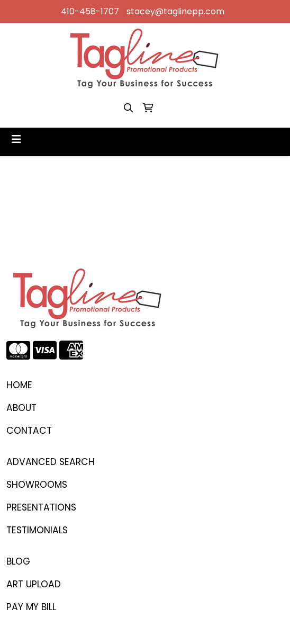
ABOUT (21, 408)
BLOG (18, 561)
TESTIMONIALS (37, 530)
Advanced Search (51, 462)
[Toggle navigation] (16, 139)
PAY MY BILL (31, 607)
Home (19, 385)
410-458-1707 (90, 11)
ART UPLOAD (34, 584)
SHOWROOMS (37, 485)
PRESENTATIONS (41, 507)
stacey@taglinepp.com (175, 11)
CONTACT (29, 431)
